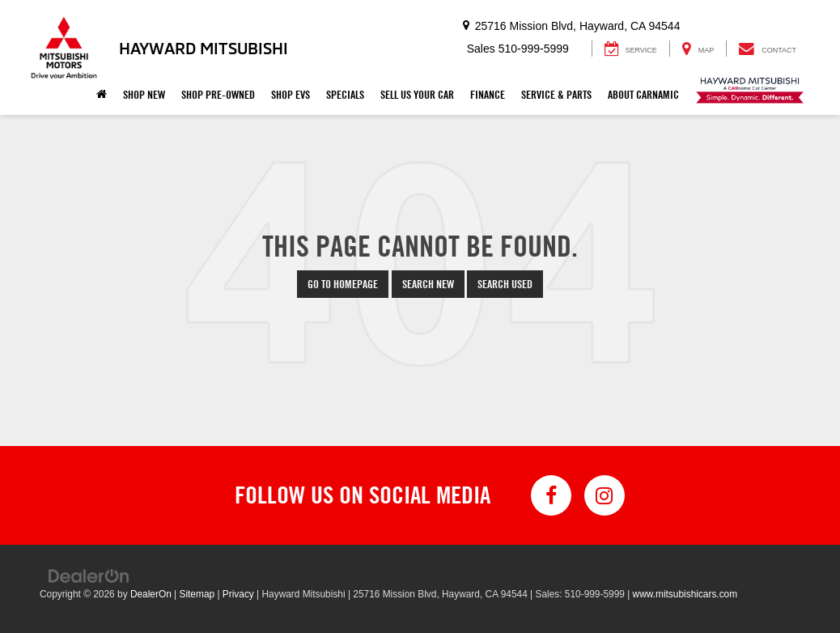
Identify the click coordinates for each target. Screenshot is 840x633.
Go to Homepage (343, 284)
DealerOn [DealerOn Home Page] (151, 594)
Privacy (238, 594)
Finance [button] (488, 95)
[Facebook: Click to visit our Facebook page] (551, 495)
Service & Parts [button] (556, 95)
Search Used (505, 284)
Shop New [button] (144, 95)
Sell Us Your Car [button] (417, 95)
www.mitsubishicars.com (685, 594)
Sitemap (197, 594)
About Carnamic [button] (643, 95)
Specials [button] (345, 95)
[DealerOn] (89, 576)
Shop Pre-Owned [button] (218, 95)
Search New (428, 284)
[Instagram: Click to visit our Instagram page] (605, 495)
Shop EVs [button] (291, 95)
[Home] (102, 95)
